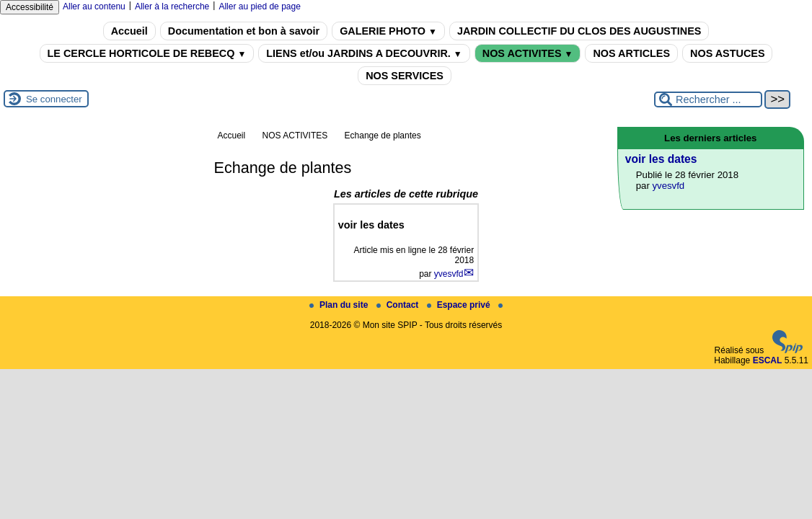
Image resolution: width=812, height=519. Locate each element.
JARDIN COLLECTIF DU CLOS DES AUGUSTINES (579, 31)
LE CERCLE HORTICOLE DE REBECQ (147, 53)
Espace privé (460, 305)
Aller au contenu (94, 6)
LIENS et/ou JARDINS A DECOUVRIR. (364, 53)
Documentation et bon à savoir (244, 31)
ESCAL (768, 360)
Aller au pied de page (259, 6)
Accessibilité (30, 7)
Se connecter (54, 99)
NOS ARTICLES (631, 53)
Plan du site (340, 305)
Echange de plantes (383, 136)
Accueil (129, 31)
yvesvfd (449, 274)
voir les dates (661, 159)
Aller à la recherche (172, 6)
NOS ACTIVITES (528, 53)
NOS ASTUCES (727, 53)
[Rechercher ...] (708, 99)
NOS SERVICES (405, 76)
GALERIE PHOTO (388, 31)
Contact (399, 305)
